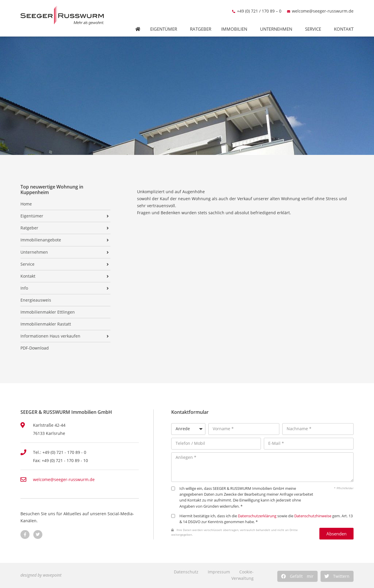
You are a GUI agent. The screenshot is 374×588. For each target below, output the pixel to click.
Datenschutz (186, 572)
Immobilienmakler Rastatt (46, 324)
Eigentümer (165, 23)
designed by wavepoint (41, 575)
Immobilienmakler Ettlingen (48, 312)
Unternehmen (278, 23)
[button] (297, 576)
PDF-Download (35, 348)
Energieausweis (36, 300)
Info (24, 288)
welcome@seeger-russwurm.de (323, 5)
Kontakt (345, 23)
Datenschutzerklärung (257, 516)
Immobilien (236, 23)
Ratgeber (201, 23)
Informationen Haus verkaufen (50, 336)
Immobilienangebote (41, 240)
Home (26, 204)
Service (315, 23)
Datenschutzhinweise (313, 516)
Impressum (219, 572)
